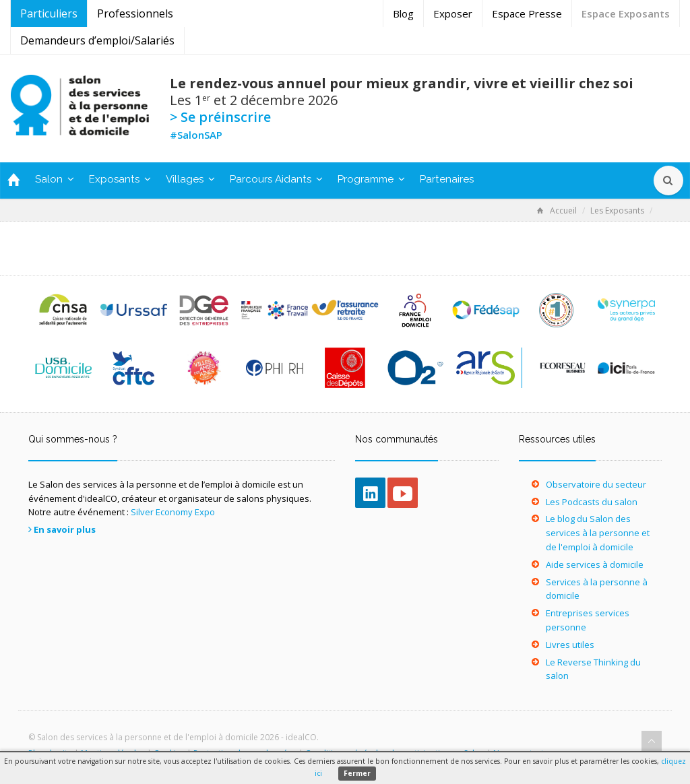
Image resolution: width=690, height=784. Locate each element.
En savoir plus (65, 529)
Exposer (453, 13)
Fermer (357, 773)
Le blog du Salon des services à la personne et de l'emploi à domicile (598, 533)
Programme (371, 179)
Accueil (557, 210)
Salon (55, 179)
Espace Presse (527, 13)
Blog (403, 13)
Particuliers (49, 13)
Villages (190, 179)
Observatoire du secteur (596, 484)
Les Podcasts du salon (592, 502)
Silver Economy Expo (173, 512)
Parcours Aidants (276, 179)
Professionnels (135, 13)
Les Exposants (617, 210)
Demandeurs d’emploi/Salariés (97, 40)
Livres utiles (570, 645)
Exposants (120, 179)
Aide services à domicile (595, 564)
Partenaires (447, 179)
